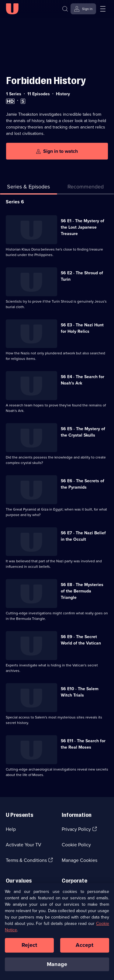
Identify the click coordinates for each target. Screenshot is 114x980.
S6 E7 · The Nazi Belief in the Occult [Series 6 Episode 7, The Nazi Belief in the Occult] (83, 536)
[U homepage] (12, 9)
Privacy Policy (76, 829)
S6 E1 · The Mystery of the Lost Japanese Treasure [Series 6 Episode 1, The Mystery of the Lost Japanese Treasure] (83, 227)
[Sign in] (83, 9)
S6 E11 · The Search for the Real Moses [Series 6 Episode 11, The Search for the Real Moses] (83, 744)
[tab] (86, 188)
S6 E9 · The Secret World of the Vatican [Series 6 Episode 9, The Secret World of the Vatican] (81, 640)
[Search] (66, 9)
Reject (29, 947)
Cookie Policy (76, 845)
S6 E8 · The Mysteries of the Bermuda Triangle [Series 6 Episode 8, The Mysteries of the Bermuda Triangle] (82, 591)
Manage (57, 967)
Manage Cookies (79, 860)
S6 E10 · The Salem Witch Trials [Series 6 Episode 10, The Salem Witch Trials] (80, 692)
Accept (85, 947)
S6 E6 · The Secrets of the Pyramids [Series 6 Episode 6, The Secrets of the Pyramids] (83, 484)
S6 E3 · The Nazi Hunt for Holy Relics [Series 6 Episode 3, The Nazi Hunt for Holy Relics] (82, 328)
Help (11, 829)
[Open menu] (103, 9)
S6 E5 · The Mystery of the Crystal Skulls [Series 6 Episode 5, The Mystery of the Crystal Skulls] (83, 432)
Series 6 (15, 202)
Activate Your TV (24, 845)
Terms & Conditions (26, 860)
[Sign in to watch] (57, 151)
